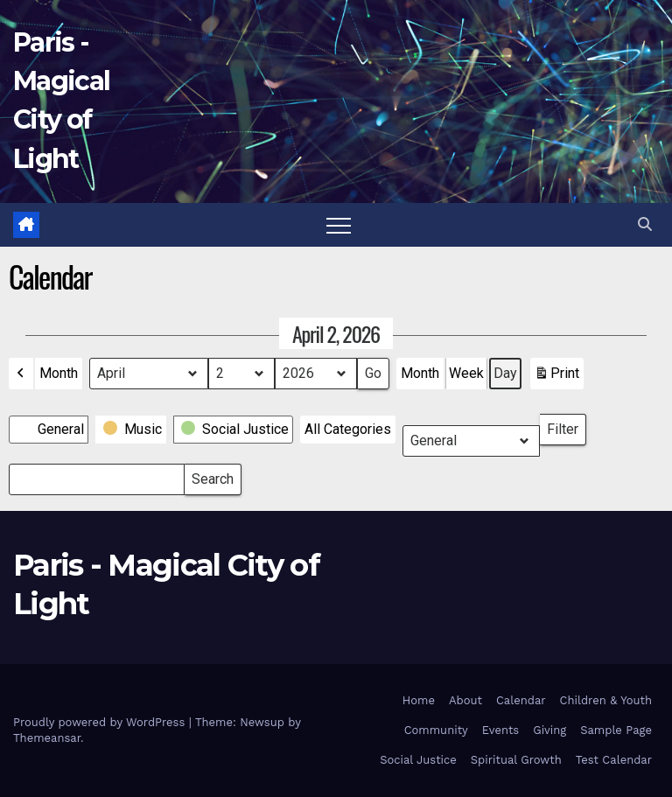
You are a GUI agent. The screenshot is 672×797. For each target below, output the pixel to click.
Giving (549, 730)
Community (436, 730)
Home (419, 700)
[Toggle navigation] (339, 225)
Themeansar (47, 738)
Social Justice (418, 760)
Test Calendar (614, 760)
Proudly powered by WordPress (101, 722)
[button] (645, 224)
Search (212, 475)
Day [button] (505, 373)
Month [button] (59, 373)
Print (556, 377)
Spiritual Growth (516, 760)
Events (500, 730)
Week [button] (466, 373)
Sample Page (616, 730)
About (465, 700)
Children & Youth (606, 700)
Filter (567, 426)
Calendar (521, 700)
